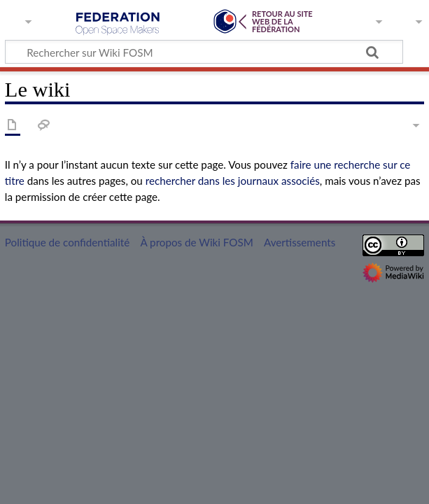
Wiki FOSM (118, 24)
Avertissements (300, 242)
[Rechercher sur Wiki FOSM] (204, 52)
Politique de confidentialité (67, 242)
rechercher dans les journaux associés (233, 181)
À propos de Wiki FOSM (196, 242)
